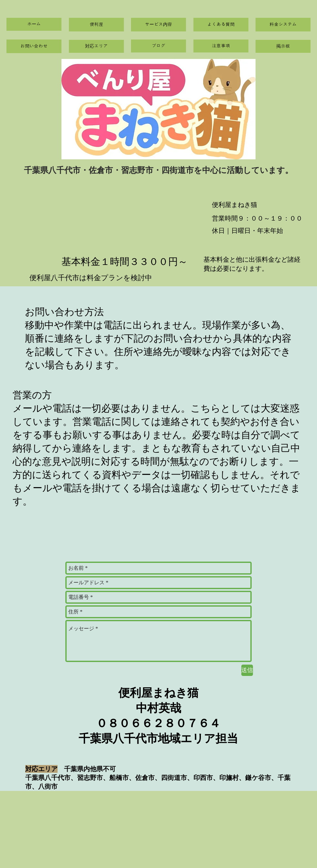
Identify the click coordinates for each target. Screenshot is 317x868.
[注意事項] (221, 46)
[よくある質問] (221, 25)
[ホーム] (34, 24)
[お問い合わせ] (34, 46)
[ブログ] (158, 46)
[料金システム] (283, 25)
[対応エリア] (96, 46)
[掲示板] (283, 46)
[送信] (247, 670)
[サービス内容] (158, 25)
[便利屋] (96, 25)
